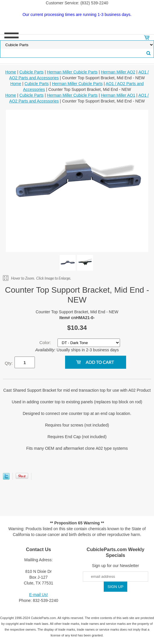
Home (11, 72)
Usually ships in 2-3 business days (77, 350)
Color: (46, 342)
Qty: (9, 363)
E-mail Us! (38, 595)
